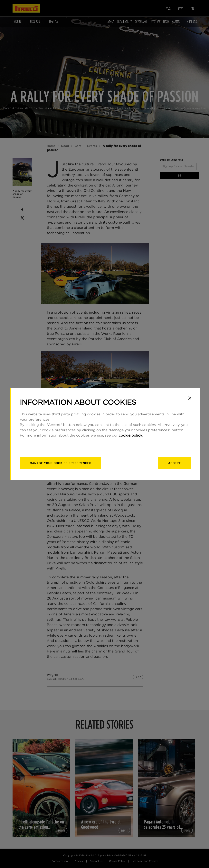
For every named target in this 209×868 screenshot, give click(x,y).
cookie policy (130, 435)
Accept (175, 463)
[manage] (61, 463)
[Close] (190, 398)
